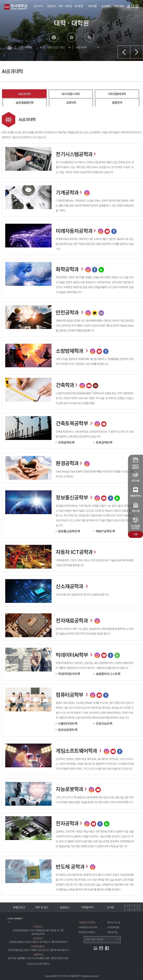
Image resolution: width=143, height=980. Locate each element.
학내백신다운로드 (87, 932)
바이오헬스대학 (71, 94)
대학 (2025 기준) (56, 47)
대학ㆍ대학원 (25, 47)
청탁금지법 (112, 932)
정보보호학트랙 (68, 730)
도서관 (110, 907)
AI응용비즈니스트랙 (108, 674)
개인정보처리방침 (87, 922)
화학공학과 (70, 269)
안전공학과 (70, 313)
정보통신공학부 (75, 498)
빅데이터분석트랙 (69, 674)
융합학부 (117, 103)
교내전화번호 (113, 927)
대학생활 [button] (92, 6)
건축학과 (67, 385)
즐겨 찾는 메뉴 (72, 37)
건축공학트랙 (66, 443)
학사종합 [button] (79, 6)
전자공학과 (69, 823)
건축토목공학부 (75, 423)
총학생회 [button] (119, 6)
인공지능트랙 (104, 723)
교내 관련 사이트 (102, 939)
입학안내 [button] (52, 6)
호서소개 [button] (38, 6)
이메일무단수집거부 (88, 927)
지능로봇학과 (72, 789)
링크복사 (89, 37)
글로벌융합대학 (25, 103)
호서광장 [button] (106, 6)
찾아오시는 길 (114, 922)
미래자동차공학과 (76, 231)
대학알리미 (87, 907)
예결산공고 (19, 907)
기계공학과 (69, 193)
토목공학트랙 (104, 443)
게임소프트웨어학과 (79, 751)
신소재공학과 (72, 586)
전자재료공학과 (75, 621)
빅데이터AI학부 (75, 655)
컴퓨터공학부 (72, 695)
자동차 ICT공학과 (76, 552)
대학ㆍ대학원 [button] (65, 6)
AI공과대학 (81, 47)
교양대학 (71, 103)
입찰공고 (65, 907)
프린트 (54, 37)
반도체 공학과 (72, 867)
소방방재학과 (72, 351)
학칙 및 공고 (42, 907)
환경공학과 (69, 463)
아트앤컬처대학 (117, 94)
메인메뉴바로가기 (0, 0)
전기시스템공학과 (76, 154)
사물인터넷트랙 (68, 723)
